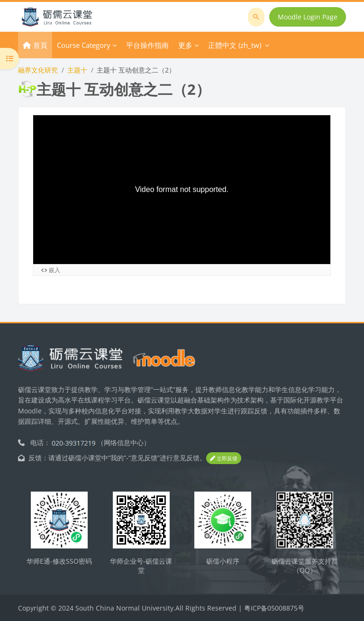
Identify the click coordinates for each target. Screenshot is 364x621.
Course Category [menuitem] (84, 45)
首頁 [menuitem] (40, 45)
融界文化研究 (38, 70)
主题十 (77, 70)
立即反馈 (224, 458)
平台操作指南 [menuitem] (147, 45)
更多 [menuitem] (185, 45)
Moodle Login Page (308, 17)
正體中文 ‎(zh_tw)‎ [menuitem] (235, 45)
